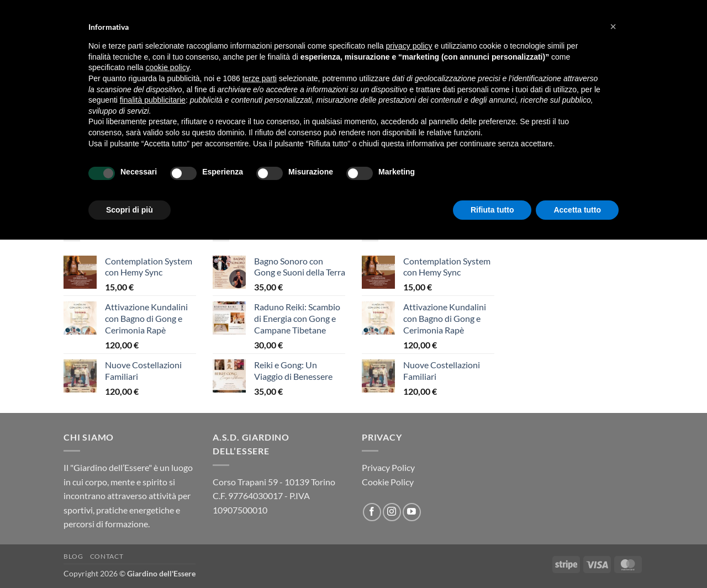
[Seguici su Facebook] (372, 512)
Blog (73, 556)
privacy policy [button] (409, 46)
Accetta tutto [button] (577, 210)
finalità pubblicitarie (153, 100)
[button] (613, 27)
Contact (107, 556)
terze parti (260, 78)
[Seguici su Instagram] (392, 512)
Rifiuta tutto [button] (492, 210)
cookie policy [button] (168, 67)
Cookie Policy (388, 482)
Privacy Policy (388, 467)
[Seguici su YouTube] (412, 512)
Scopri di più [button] (130, 210)
